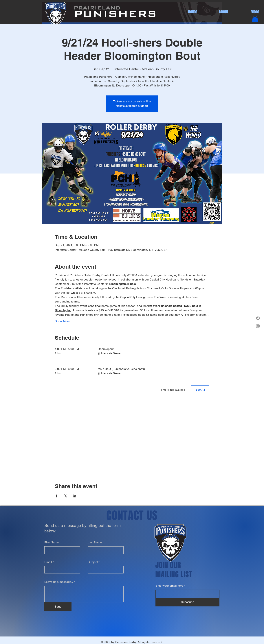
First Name (52, 542)
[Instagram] (258, 326)
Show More (62, 321)
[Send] (58, 607)
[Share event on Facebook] (57, 496)
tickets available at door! (132, 106)
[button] (255, 19)
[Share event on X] (66, 496)
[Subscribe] (187, 602)
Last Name (95, 542)
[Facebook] (258, 318)
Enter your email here (169, 586)
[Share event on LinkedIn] (75, 496)
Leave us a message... (59, 582)
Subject (93, 562)
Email (48, 562)
